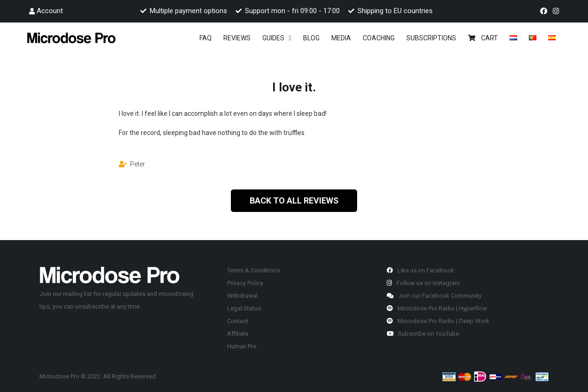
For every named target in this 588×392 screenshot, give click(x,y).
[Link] (71, 38)
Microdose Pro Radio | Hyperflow (437, 308)
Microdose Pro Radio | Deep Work (438, 321)
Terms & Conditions (254, 270)
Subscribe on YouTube (423, 334)
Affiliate (238, 334)
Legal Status (244, 308)
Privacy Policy (245, 283)
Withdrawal (242, 296)
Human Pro (242, 346)
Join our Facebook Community (434, 296)
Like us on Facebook (420, 270)
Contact (238, 321)
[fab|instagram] (557, 11)
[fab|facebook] (545, 11)
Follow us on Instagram (423, 283)
